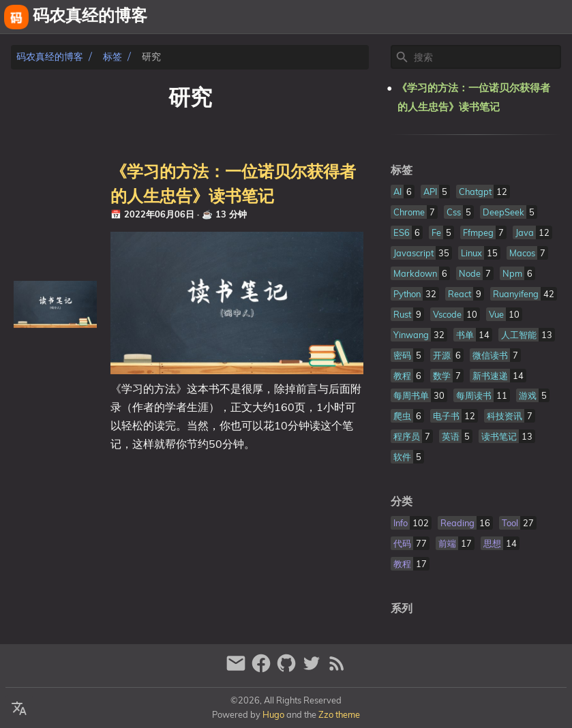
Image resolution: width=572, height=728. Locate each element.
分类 (402, 502)
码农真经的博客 (50, 57)
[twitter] (313, 669)
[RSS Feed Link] (337, 669)
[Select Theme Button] (412, 17)
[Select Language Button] (19, 709)
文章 (556, 17)
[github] (288, 669)
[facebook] (263, 669)
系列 (402, 609)
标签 (112, 57)
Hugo (273, 714)
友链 (478, 17)
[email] (238, 669)
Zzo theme (339, 714)
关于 (445, 17)
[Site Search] (486, 57)
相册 (517, 17)
